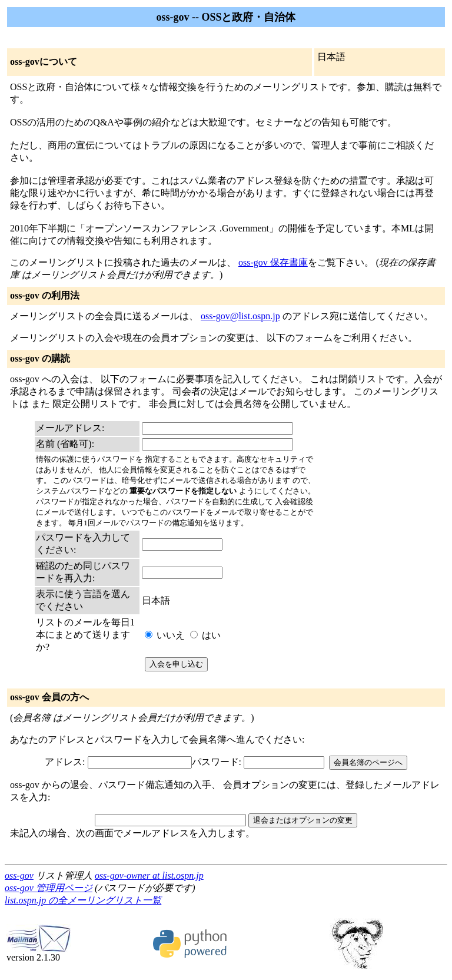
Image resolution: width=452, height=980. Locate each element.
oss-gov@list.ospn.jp (240, 316)
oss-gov (19, 875)
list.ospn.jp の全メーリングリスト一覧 (83, 900)
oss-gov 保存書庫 (273, 262)
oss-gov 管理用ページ (49, 888)
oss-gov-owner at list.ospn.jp (149, 875)
